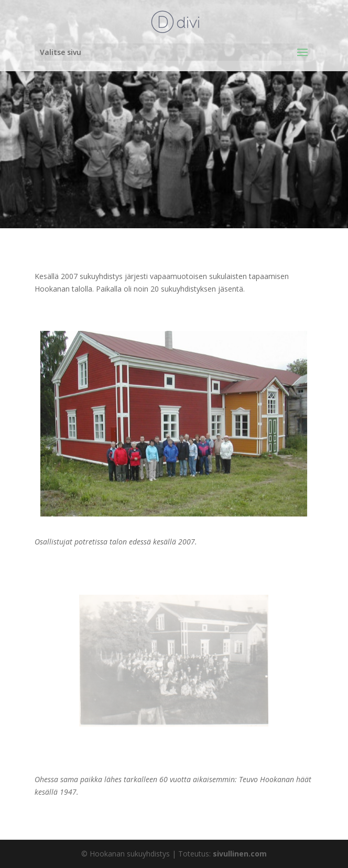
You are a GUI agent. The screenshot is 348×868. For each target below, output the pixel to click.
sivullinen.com (240, 854)
